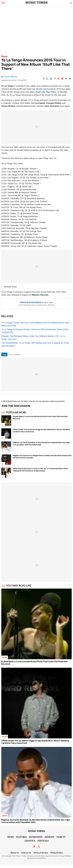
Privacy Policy (57, 853)
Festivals (43, 841)
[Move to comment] (70, 79)
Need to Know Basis (31, 302)
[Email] (66, 79)
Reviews (49, 837)
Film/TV (61, 837)
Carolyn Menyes (11, 77)
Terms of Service (41, 853)
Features (21, 837)
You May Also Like (19, 585)
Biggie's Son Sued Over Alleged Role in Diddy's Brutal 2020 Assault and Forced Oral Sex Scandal (42, 457)
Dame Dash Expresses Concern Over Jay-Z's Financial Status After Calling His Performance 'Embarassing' (40, 470)
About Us (15, 853)
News (4, 56)
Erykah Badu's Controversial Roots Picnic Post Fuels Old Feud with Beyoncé (40, 417)
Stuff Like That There (46, 92)
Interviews (36, 837)
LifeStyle (30, 841)
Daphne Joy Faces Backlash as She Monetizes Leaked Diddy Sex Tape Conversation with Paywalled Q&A (41, 444)
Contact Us (26, 853)
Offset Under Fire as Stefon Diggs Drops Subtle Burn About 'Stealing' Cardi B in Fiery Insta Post (41, 431)
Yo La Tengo (15, 355)
